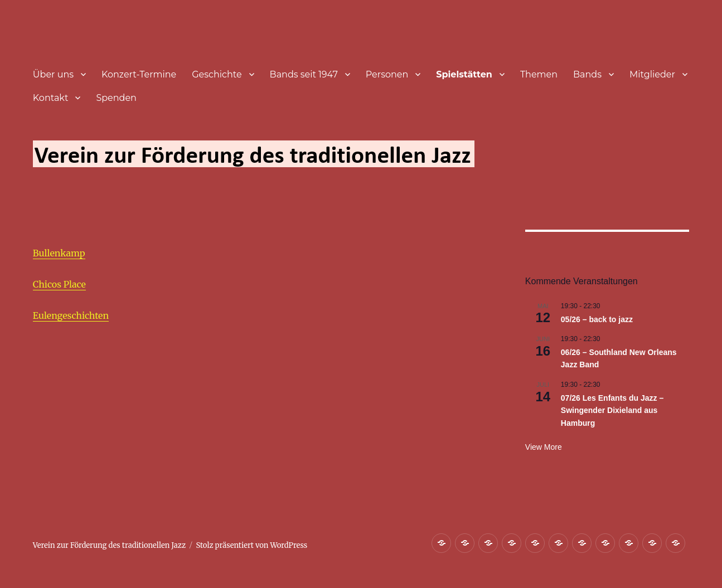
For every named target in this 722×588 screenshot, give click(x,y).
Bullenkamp (59, 253)
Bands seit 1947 (304, 74)
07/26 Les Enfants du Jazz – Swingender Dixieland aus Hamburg (612, 410)
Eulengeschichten (71, 315)
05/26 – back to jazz (597, 319)
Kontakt (51, 98)
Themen (539, 74)
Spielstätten (464, 74)
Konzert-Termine (139, 74)
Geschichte (217, 74)
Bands (587, 74)
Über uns (53, 74)
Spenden (116, 98)
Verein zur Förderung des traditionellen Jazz (109, 545)
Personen (387, 74)
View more (544, 447)
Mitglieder (652, 74)
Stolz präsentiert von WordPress (251, 545)
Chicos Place (59, 284)
